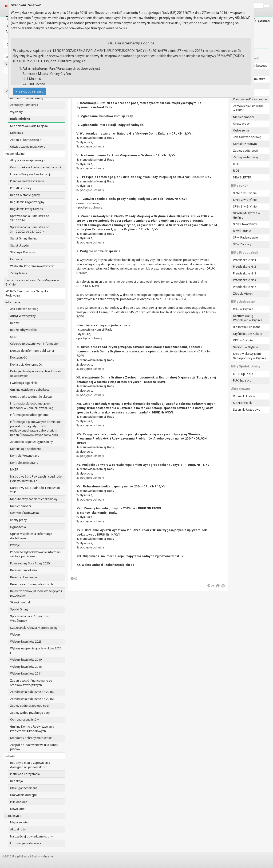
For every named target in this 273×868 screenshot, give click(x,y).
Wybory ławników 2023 (26, 642)
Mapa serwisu (20, 822)
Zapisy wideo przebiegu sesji (30, 713)
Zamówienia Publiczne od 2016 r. (248, 108)
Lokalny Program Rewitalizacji (30, 174)
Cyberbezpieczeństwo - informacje (34, 344)
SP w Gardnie (242, 231)
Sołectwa (17, 133)
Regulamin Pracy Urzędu (27, 209)
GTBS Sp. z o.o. (243, 374)
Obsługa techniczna (24, 788)
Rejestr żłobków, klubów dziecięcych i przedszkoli (36, 593)
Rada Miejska (20, 119)
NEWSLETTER (242, 177)
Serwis (10, 756)
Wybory (15, 635)
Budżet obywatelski (23, 330)
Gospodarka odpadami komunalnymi (36, 167)
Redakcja (16, 781)
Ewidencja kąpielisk (24, 383)
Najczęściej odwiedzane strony (31, 836)
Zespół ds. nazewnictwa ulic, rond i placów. (34, 747)
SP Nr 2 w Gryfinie (245, 200)
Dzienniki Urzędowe (247, 410)
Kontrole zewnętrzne (24, 463)
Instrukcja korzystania (25, 774)
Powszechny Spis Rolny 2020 (30, 563)
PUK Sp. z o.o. (243, 380)
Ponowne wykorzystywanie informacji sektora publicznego (36, 554)
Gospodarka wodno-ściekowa (31, 397)
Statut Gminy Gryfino (24, 238)
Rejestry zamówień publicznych (32, 584)
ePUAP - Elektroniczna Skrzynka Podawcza (27, 293)
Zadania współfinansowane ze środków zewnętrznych (31, 683)
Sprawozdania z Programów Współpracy (29, 618)
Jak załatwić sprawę (24, 309)
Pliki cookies (19, 802)
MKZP (14, 469)
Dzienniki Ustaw (244, 396)
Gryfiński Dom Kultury (247, 334)
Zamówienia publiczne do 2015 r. (32, 699)
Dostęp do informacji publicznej (32, 351)
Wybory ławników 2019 (26, 660)
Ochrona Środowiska (24, 513)
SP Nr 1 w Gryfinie (245, 193)
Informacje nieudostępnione (29, 415)
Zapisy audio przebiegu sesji (30, 706)
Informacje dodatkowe (26, 843)
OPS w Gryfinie (243, 340)
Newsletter (17, 809)
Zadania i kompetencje (26, 140)
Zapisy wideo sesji (246, 157)
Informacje (13, 302)
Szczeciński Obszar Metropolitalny (34, 628)
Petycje (15, 545)
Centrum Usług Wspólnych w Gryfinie (248, 318)
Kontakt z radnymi (245, 144)
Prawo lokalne (15, 154)
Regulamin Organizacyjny (27, 202)
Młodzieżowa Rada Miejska (29, 126)
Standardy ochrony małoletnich (31, 738)
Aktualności (18, 829)
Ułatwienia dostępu (23, 795)
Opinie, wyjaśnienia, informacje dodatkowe (31, 536)
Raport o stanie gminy (25, 195)
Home (8, 6)
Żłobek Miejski (243, 294)
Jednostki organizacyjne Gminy (31, 442)
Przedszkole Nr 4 (245, 280)
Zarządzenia (19, 273)
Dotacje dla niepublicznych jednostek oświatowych (36, 374)
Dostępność (19, 357)
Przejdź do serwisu (30, 91)
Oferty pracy (18, 520)
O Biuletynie (13, 816)
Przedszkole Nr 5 (245, 287)
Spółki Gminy (19, 609)
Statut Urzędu (19, 245)
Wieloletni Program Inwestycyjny (32, 266)
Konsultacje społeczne (26, 449)
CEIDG (14, 337)
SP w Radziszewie (245, 237)
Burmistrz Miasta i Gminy (27, 98)
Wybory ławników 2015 (26, 667)
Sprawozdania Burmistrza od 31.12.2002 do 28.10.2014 (30, 229)
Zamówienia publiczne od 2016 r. (32, 692)
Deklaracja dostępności (26, 365)
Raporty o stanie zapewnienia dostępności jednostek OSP (30, 765)
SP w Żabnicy (242, 244)
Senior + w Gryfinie (245, 347)
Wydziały (16, 112)
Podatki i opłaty (21, 188)
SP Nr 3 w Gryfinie (245, 206)
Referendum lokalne (24, 570)
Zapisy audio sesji (245, 151)
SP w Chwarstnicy (245, 224)
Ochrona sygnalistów (24, 719)
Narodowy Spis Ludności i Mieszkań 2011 (35, 490)
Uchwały (16, 259)
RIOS (236, 171)
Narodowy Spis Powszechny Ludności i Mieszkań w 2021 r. (36, 479)
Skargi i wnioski (21, 602)
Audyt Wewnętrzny (23, 316)
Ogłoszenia (18, 527)
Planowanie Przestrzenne (27, 181)
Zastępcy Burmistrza (24, 105)
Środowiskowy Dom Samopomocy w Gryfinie (250, 356)
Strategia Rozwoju (23, 252)
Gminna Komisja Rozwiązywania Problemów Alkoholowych (32, 729)
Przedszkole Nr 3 (245, 273)
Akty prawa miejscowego (27, 160)
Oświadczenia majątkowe (28, 147)
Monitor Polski (243, 403)
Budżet (15, 323)
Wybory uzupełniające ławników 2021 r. (36, 651)
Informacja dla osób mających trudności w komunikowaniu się (32, 406)
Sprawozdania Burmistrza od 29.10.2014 (30, 218)
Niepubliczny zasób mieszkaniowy (34, 499)
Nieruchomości (20, 506)
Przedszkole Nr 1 (245, 260)
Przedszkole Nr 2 (245, 267)
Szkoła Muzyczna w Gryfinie (247, 215)
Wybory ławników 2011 (26, 673)
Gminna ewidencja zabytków (30, 390)
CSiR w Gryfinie (243, 309)
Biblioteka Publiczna (247, 327)
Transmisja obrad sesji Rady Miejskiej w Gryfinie (32, 282)
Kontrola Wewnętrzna (25, 456)
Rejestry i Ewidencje (24, 577)
